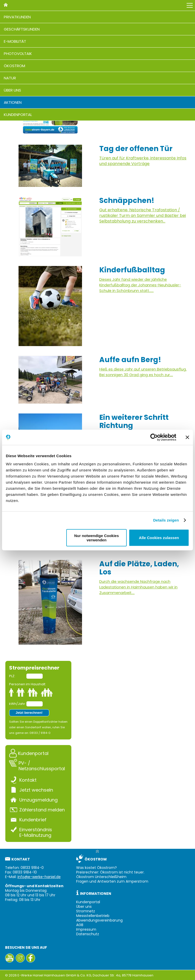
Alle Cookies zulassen (159, 538)
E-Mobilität (15, 41)
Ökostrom (14, 66)
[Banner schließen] (187, 437)
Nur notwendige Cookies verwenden (96, 538)
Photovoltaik (18, 54)
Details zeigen (166, 520)
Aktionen (13, 102)
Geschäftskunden (22, 29)
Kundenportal (18, 115)
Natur (10, 78)
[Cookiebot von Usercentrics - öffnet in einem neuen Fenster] (154, 437)
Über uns (12, 90)
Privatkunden (17, 17)
